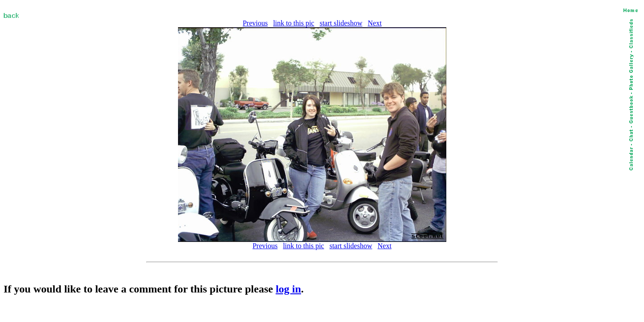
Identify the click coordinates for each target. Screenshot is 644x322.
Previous (255, 23)
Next (375, 23)
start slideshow (341, 23)
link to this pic (294, 23)
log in (288, 289)
